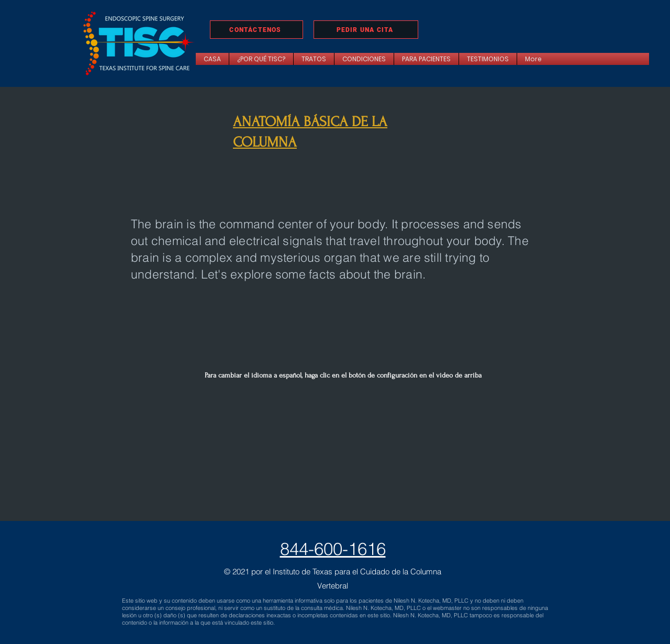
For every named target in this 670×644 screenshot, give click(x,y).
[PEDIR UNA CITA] (366, 30)
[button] (314, 59)
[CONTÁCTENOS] (256, 30)
